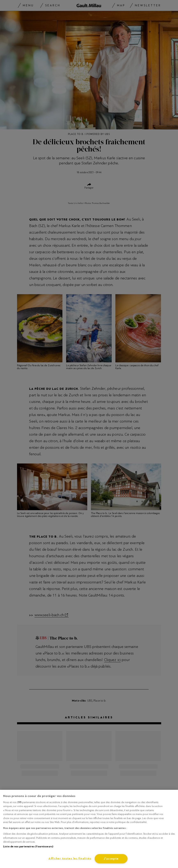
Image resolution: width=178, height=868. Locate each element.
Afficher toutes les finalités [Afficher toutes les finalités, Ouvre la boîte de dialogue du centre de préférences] (70, 858)
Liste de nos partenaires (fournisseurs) (28, 847)
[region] (89, 829)
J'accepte (111, 859)
